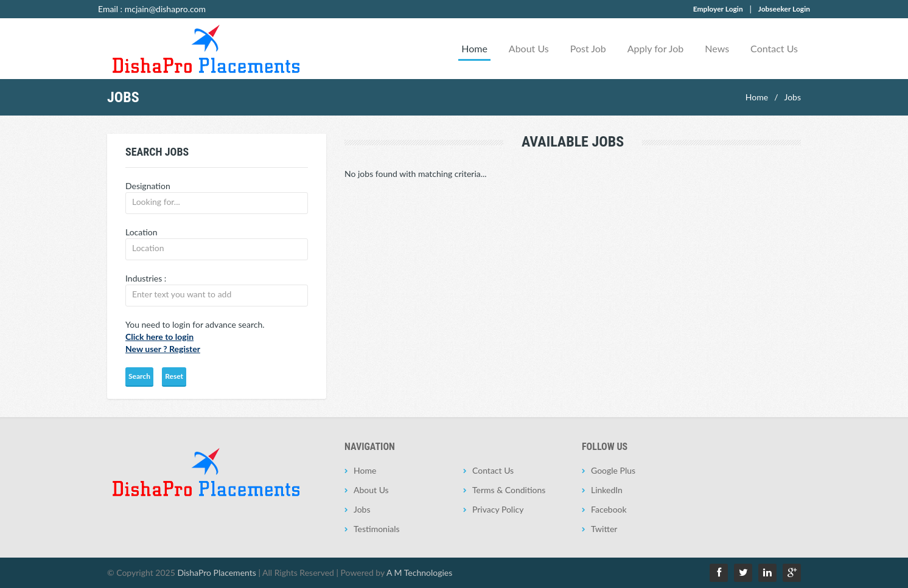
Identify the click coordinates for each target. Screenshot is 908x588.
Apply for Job (656, 48)
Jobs (792, 97)
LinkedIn (607, 490)
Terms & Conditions (509, 490)
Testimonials (377, 529)
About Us (529, 48)
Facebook (609, 509)
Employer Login (718, 9)
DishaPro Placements (216, 572)
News (717, 48)
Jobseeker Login (784, 9)
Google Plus (613, 470)
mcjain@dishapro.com (165, 9)
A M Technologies (419, 572)
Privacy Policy (498, 509)
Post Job (588, 48)
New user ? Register (163, 349)
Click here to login (159, 337)
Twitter (604, 529)
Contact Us (774, 48)
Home (474, 48)
